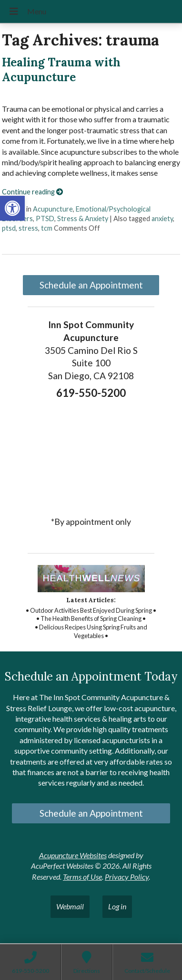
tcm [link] (47, 228)
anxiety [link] (162, 218)
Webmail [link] (70, 906)
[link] (12, 208)
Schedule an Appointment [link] (91, 285)
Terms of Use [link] (82, 877)
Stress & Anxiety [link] (83, 218)
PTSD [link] (45, 218)
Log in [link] (117, 906)
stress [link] (28, 228)
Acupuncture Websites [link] (73, 855)
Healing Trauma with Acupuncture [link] (61, 70)
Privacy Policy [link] (127, 877)
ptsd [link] (9, 228)
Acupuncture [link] (53, 209)
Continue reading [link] (32, 192)
